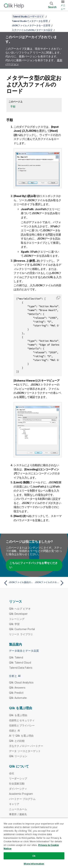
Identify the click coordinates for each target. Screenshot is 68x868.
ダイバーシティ (18, 789)
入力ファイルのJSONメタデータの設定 (32, 30)
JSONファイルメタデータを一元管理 (31, 25)
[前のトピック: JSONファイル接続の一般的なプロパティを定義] (18, 583)
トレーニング (17, 619)
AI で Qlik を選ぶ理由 (21, 736)
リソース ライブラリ (21, 634)
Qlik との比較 (17, 741)
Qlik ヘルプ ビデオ (20, 609)
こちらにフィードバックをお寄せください (34, 565)
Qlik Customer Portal (22, 629)
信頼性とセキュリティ (22, 720)
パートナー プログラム (22, 799)
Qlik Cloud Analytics (21, 682)
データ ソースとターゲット (25, 751)
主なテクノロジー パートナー (26, 746)
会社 (12, 773)
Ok (34, 856)
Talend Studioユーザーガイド (28, 16)
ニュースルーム (18, 809)
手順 (13, 106)
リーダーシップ (18, 778)
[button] (58, 298)
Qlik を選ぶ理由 (18, 715)
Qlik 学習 (14, 624)
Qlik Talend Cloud (20, 663)
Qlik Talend (16, 657)
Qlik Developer (18, 614)
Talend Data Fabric (21, 668)
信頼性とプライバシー (22, 725)
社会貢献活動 (17, 783)
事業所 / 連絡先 (18, 814)
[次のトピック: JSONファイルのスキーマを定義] (50, 583)
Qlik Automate (18, 698)
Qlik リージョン (18, 756)
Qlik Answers (17, 688)
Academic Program (21, 794)
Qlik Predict (16, 693)
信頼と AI (14, 730)
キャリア (14, 804)
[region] (34, 843)
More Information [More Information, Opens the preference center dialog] (34, 864)
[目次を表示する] (7, 16)
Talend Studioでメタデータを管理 (30, 21)
